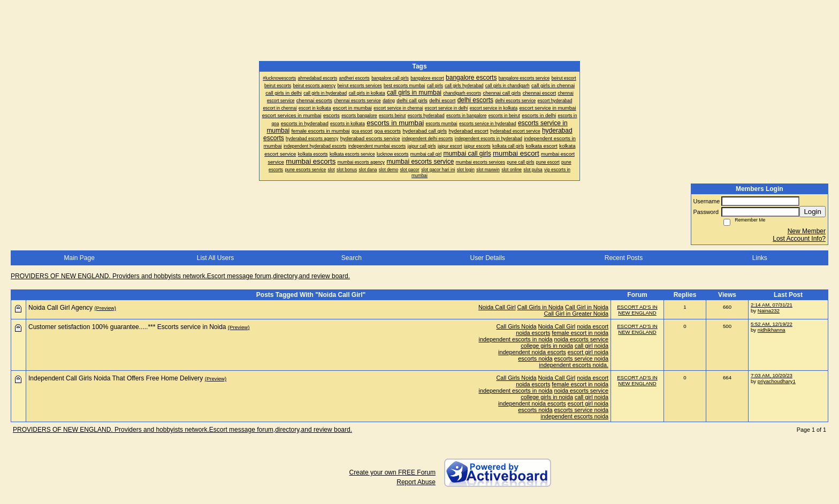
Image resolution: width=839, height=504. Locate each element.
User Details (487, 258)
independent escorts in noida (516, 339)
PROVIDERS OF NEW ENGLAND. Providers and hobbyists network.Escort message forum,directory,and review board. (180, 276)
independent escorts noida (574, 416)
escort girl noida (588, 352)
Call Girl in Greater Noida (576, 314)
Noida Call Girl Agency (60, 308)
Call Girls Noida (517, 326)
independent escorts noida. (574, 365)
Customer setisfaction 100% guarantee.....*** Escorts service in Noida (127, 327)
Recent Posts (624, 258)
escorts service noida (581, 358)
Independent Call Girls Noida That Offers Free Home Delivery (116, 378)
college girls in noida (547, 346)
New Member (807, 231)
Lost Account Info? (799, 239)
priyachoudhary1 (777, 381)
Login (813, 212)
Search (352, 258)
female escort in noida (580, 333)
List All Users (215, 258)
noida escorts (533, 333)
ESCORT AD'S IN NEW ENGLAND (637, 310)
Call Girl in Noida (587, 307)
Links (760, 258)
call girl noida (592, 346)
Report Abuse (416, 482)
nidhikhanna (772, 330)
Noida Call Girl (497, 307)
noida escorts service (581, 339)
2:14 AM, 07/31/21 (772, 305)
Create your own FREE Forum (392, 472)
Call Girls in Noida (540, 307)
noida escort (593, 326)
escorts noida (535, 358)
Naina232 (769, 311)
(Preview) (105, 308)
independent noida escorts (532, 352)
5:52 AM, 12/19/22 (772, 324)
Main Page (79, 258)
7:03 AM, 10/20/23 (772, 375)
